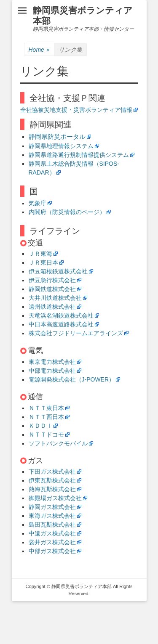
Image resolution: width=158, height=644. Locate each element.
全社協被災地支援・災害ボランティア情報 (76, 110)
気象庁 (37, 203)
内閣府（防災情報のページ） (67, 212)
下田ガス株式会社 (52, 472)
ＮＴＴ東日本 (46, 408)
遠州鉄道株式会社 (52, 307)
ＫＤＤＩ (40, 426)
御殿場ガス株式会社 (55, 498)
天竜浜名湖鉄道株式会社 (61, 315)
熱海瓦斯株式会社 (52, 489)
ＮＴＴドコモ (46, 435)
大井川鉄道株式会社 (55, 298)
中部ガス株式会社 (52, 551)
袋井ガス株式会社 (52, 542)
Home (39, 50)
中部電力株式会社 (52, 371)
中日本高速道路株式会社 (61, 324)
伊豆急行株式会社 (52, 280)
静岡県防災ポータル (57, 136)
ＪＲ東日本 (43, 262)
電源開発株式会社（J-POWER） (72, 379)
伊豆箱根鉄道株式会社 (58, 271)
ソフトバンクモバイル (58, 443)
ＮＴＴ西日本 (46, 417)
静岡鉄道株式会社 (52, 289)
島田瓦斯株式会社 (52, 525)
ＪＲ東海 (40, 254)
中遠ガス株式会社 (52, 533)
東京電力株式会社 (52, 362)
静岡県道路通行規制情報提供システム (79, 155)
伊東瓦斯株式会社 (52, 480)
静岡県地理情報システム (61, 146)
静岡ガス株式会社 (52, 507)
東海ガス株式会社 (52, 516)
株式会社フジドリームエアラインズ (76, 333)
